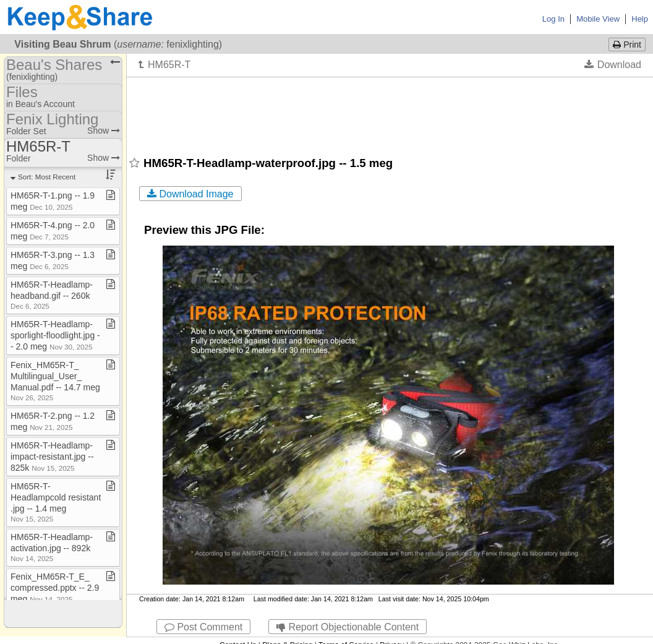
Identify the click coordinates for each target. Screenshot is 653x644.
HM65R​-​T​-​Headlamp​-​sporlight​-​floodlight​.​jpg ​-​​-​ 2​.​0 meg (55, 335)
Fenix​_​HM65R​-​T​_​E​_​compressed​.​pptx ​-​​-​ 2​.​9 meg (55, 588)
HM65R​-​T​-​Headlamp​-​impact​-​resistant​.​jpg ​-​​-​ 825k (52, 457)
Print (627, 45)
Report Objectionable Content (348, 627)
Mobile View (598, 19)
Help (640, 19)
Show (104, 131)
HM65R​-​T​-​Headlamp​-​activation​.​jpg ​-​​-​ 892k (52, 547)
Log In (553, 19)
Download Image (190, 194)
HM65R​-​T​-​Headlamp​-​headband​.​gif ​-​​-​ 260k (52, 295)
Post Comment (203, 627)
